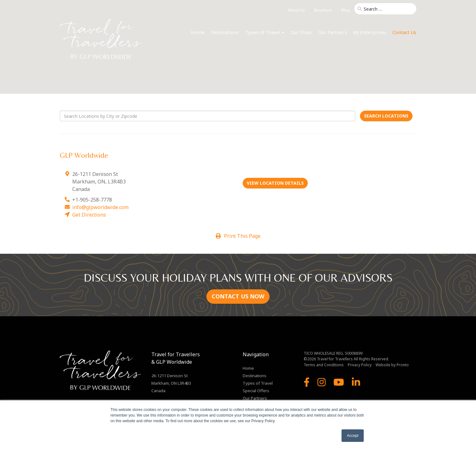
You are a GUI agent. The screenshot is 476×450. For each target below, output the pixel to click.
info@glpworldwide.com (100, 207)
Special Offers (256, 391)
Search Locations (386, 116)
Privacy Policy (360, 365)
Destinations (225, 32)
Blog (345, 10)
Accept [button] (353, 436)
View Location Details (275, 183)
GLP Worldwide (84, 155)
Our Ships (301, 32)
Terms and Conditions (324, 365)
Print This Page (238, 236)
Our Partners (332, 32)
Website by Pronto (392, 365)
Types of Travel (265, 32)
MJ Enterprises (370, 32)
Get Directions (89, 215)
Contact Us (404, 32)
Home (198, 32)
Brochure (323, 10)
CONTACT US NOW (238, 296)
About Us (296, 10)
